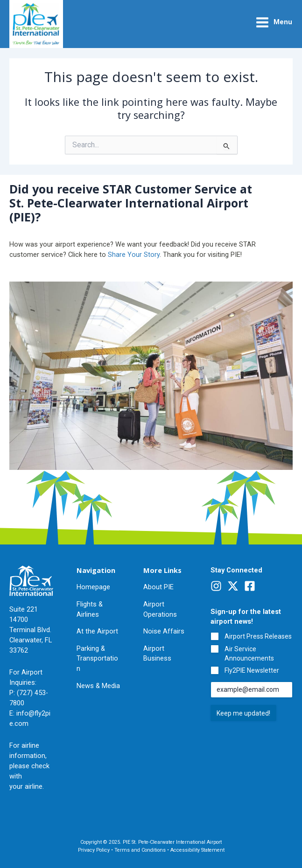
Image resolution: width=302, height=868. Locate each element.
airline (34, 786)
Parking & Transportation (97, 659)
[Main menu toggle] (274, 22)
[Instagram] (216, 586)
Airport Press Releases (258, 636)
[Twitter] (233, 586)
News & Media (98, 686)
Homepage (93, 587)
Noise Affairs (164, 631)
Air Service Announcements (249, 654)
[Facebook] (250, 586)
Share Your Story (134, 255)
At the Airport (97, 631)
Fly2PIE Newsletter (252, 670)
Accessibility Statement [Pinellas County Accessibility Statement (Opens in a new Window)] (197, 850)
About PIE (158, 587)
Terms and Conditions (140, 850)
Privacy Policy (94, 850)
